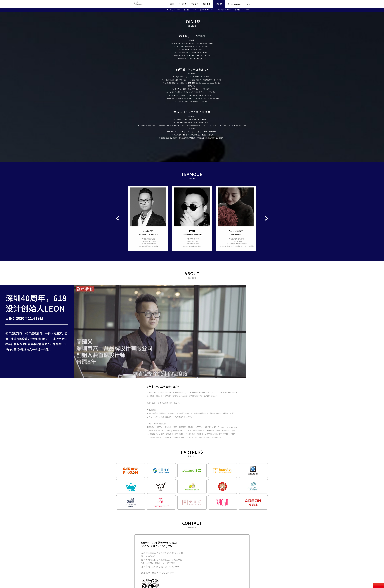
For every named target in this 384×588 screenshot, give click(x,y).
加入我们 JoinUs (190, 10)
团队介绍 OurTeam (207, 10)
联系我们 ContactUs (242, 10)
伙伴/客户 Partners (224, 10)
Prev (118, 221)
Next (266, 221)
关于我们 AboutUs (173, 10)
